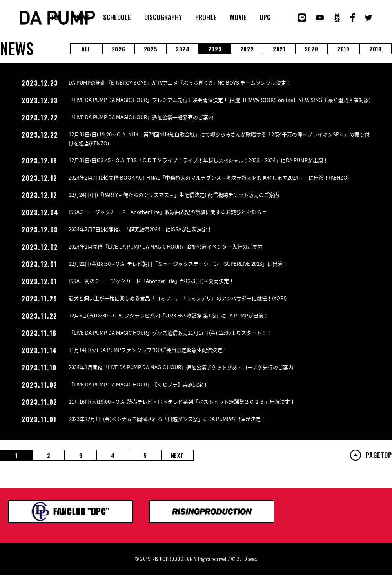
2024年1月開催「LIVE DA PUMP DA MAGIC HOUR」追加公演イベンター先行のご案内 (166, 246)
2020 (311, 49)
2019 (343, 49)
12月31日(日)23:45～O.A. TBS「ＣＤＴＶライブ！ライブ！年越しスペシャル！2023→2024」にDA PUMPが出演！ (198, 160)
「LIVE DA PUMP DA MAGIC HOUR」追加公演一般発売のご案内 (141, 117)
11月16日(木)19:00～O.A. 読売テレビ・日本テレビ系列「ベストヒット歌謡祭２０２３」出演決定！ (182, 402)
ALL (86, 49)
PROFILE (206, 17)
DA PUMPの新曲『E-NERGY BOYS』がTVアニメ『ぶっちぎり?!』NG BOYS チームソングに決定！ (180, 83)
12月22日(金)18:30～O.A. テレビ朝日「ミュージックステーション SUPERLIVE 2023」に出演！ (178, 264)
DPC (265, 17)
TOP (56, 17)
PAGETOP (379, 455)
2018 (376, 49)
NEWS (82, 17)
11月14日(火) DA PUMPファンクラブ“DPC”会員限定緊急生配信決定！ (148, 350)
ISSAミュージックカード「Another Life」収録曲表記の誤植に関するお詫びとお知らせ (168, 212)
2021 (279, 49)
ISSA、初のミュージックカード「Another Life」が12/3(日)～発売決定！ (151, 281)
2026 (119, 49)
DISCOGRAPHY (163, 17)
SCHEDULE (117, 17)
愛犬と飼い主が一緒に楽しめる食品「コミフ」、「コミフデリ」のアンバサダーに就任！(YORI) (178, 298)
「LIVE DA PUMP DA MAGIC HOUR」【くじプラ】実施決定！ (138, 384)
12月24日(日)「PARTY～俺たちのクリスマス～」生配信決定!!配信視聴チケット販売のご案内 (174, 195)
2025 (151, 49)
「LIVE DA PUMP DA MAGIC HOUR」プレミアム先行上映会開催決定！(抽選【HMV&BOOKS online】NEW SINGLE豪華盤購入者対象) (220, 100)
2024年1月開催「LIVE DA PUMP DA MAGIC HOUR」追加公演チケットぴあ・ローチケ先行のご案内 (181, 367)
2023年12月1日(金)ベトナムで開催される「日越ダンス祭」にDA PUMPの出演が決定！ (167, 419)
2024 (183, 49)
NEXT (177, 455)
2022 (247, 49)
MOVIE (238, 17)
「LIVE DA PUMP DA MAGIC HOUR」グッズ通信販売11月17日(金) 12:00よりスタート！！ (170, 333)
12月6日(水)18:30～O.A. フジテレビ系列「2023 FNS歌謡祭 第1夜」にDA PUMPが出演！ (169, 315)
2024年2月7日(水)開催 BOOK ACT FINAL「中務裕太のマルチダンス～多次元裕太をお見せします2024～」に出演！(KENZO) (209, 177)
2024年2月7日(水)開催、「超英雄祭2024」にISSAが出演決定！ (140, 229)
